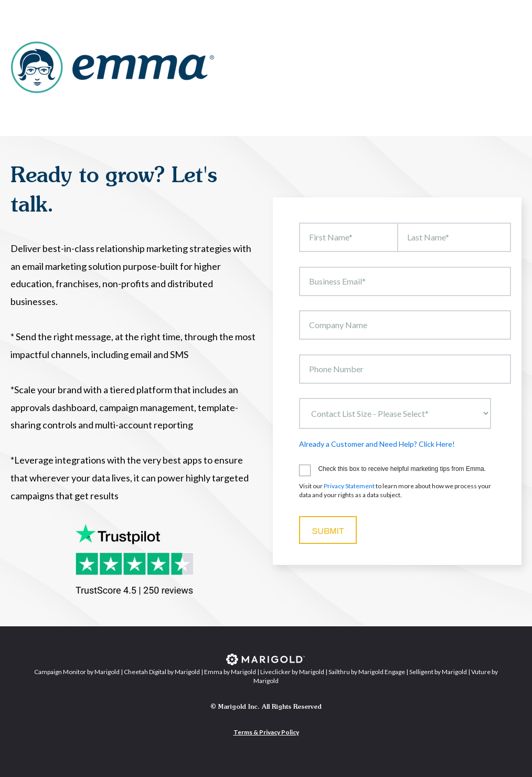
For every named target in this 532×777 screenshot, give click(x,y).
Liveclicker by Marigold (292, 672)
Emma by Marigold (230, 672)
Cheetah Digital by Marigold (162, 672)
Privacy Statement (349, 486)
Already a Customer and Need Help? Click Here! (377, 444)
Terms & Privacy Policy (266, 732)
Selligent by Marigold (438, 672)
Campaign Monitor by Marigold (77, 672)
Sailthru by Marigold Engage (367, 672)
